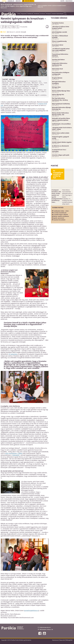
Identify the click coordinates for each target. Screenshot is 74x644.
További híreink (59, 18)
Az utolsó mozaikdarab (60, 213)
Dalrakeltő (16, 455)
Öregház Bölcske (57, 78)
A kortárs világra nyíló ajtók (61, 155)
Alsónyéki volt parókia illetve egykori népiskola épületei (61, 119)
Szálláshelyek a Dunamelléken (61, 124)
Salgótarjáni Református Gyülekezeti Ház (60, 64)
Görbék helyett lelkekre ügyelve (62, 142)
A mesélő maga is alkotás (61, 214)
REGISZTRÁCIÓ (69, 1)
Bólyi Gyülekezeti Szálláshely (61, 104)
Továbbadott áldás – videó (61, 211)
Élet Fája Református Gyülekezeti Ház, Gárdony (60, 99)
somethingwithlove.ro (31, 611)
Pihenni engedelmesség (59, 41)
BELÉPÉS (62, 1)
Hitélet (4, 32)
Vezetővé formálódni (59, 220)
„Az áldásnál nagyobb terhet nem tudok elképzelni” (61, 50)
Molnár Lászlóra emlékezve (61, 216)
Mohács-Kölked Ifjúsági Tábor (61, 91)
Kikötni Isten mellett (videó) (61, 133)
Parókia (8, 14)
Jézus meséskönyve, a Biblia (14, 453)
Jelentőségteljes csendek (59, 32)
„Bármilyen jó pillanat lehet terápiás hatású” (61, 28)
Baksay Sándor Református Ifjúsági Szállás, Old (60, 114)
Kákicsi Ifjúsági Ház (58, 95)
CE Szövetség (13, 354)
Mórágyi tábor (56, 87)
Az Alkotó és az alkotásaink (60, 146)
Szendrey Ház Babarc (58, 60)
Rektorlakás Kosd (57, 69)
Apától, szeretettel (59, 218)
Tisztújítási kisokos (58, 23)
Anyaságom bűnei (58, 45)
